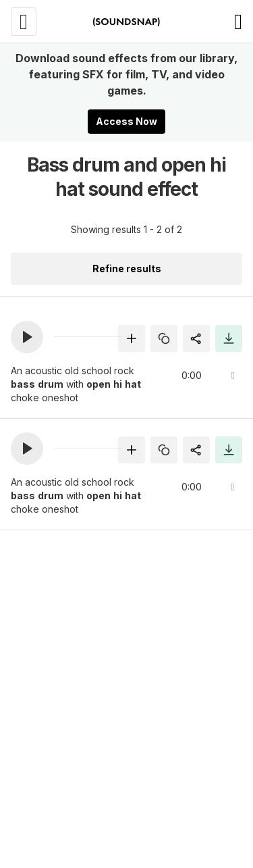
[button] (27, 337)
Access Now (126, 121)
